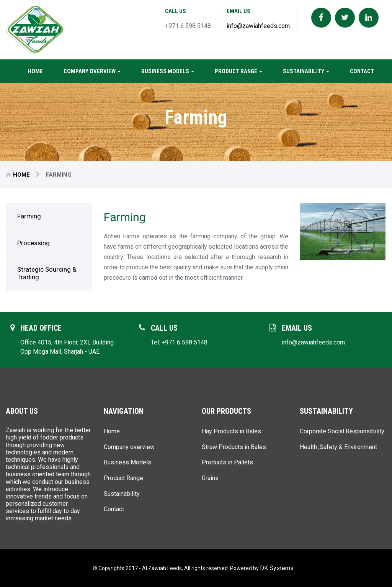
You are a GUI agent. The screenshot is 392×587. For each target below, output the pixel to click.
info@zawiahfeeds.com (258, 26)
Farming (29, 216)
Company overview (92, 71)
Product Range (238, 71)
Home (35, 71)
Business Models (168, 71)
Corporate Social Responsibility (342, 431)
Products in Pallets (227, 462)
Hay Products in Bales (231, 431)
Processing (33, 243)
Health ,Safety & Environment (338, 447)
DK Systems (277, 568)
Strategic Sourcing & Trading (47, 273)
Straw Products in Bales (234, 447)
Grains (210, 478)
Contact (362, 71)
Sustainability (306, 71)
